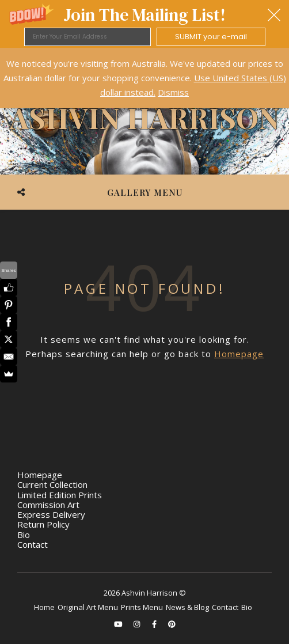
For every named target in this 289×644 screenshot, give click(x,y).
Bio (24, 535)
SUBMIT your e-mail (211, 37)
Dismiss (173, 92)
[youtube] (119, 624)
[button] (144, 24)
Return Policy (43, 524)
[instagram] (138, 624)
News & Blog (187, 607)
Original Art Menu (88, 607)
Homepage (239, 354)
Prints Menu (142, 607)
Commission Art (48, 505)
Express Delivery (51, 514)
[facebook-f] (155, 624)
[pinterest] (172, 624)
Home (44, 607)
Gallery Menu (145, 192)
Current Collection (52, 484)
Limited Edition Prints (60, 495)
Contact (33, 544)
